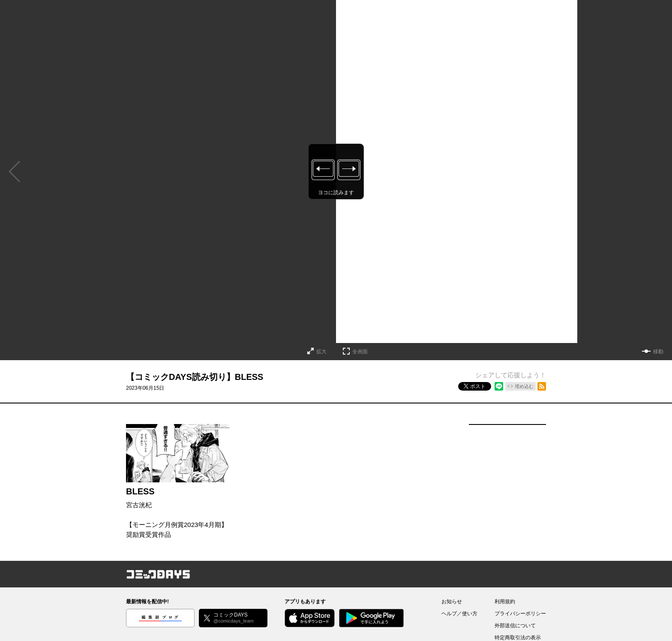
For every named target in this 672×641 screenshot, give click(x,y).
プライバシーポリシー (520, 614)
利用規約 (505, 602)
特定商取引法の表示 (518, 638)
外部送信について (515, 626)
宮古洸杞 (139, 505)
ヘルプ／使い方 (459, 614)
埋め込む (524, 386)
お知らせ (452, 602)
